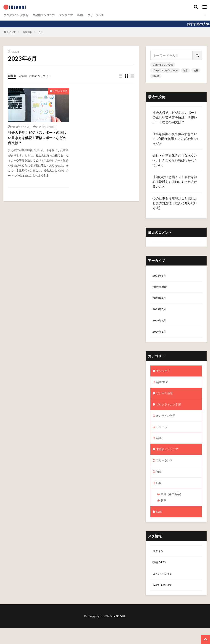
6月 (41, 32)
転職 (91, 15)
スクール (163, 435)
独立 (159, 482)
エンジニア (75, 15)
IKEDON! (119, 632)
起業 (159, 446)
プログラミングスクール (165, 70)
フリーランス (108, 15)
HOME (12, 32)
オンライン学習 (167, 423)
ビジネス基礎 (60, 91)
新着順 (13, 76)
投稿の (160, 577)
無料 (196, 70)
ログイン (159, 565)
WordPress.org (163, 601)
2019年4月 (160, 300)
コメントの (164, 589)
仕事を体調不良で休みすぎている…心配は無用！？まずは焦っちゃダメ (176, 139)
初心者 (156, 76)
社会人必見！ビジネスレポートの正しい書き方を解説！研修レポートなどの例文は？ (37, 138)
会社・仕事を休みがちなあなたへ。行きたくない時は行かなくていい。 (175, 160)
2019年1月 (160, 335)
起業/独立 (163, 387)
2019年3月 (160, 312)
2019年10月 (161, 288)
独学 (186, 70)
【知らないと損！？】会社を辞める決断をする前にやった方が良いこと (175, 182)
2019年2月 (160, 324)
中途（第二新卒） (173, 506)
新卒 (164, 513)
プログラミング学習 (18, 15)
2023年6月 (160, 276)
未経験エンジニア (50, 15)
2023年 (27, 32)
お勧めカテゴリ (43, 76)
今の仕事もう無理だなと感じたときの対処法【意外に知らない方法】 (175, 203)
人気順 (25, 76)
